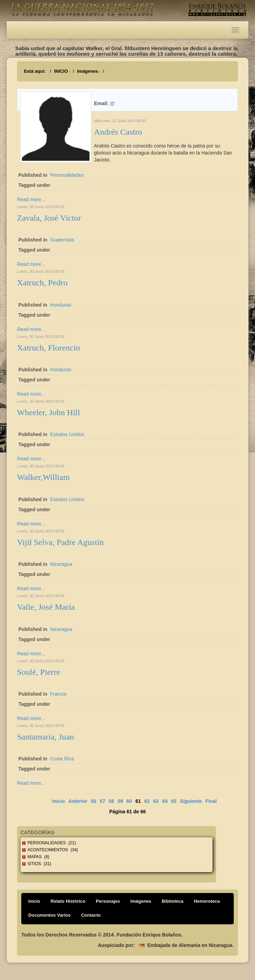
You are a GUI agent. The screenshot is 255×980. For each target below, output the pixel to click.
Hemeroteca (207, 901)
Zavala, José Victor (49, 218)
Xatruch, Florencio (49, 348)
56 (94, 801)
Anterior (78, 801)
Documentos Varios (49, 915)
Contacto (91, 915)
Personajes (108, 901)
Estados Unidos (67, 434)
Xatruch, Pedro (42, 283)
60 (129, 801)
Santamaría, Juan (46, 737)
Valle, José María (46, 607)
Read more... (31, 199)
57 (102, 801)
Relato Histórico (68, 901)
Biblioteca (172, 901)
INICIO (61, 71)
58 (111, 801)
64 (165, 801)
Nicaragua (61, 564)
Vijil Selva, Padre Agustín (60, 542)
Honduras (61, 305)
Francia (58, 694)
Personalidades (67, 175)
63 (156, 801)
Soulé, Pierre (39, 672)
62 (147, 801)
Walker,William (43, 477)
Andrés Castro (118, 132)
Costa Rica (62, 759)
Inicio (59, 801)
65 (174, 801)
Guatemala (62, 240)
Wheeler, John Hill (49, 412)
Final (211, 801)
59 (121, 801)
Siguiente (191, 801)
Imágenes (87, 71)
